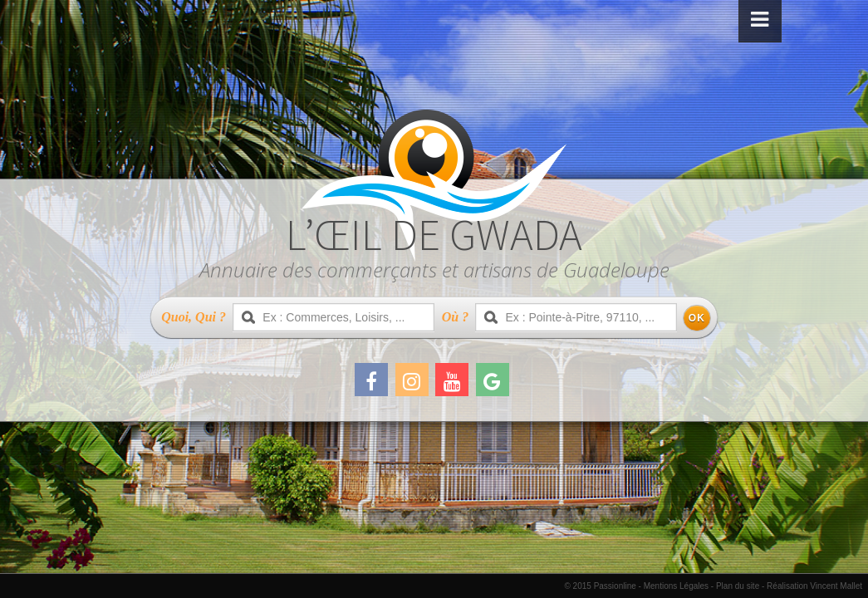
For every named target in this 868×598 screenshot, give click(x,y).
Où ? (455, 317)
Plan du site (738, 586)
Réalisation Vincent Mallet (814, 586)
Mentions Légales (676, 586)
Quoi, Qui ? (194, 317)
